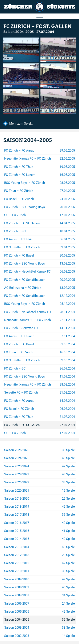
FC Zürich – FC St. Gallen (38, 26)
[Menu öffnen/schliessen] (39, 16)
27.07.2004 (45, 32)
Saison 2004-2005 (19, 32)
